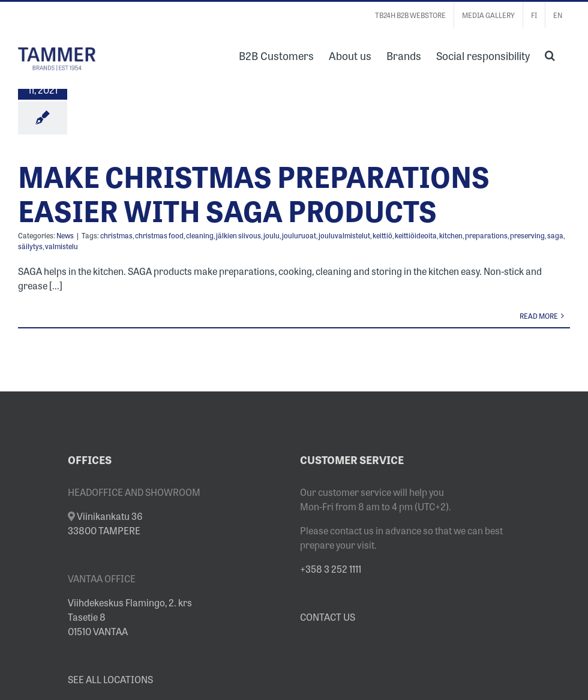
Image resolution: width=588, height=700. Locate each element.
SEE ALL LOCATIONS (110, 679)
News (65, 235)
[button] (550, 54)
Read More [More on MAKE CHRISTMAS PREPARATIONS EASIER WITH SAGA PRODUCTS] (539, 316)
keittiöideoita (416, 235)
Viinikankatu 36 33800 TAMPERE (105, 523)
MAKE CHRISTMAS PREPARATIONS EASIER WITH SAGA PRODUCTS (254, 192)
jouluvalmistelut (344, 235)
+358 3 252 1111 (331, 569)
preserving (527, 235)
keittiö (382, 235)
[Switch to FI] (534, 15)
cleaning (200, 235)
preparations (486, 235)
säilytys (30, 246)
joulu (271, 235)
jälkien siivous (238, 235)
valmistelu (61, 246)
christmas (116, 235)
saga (555, 235)
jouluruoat (299, 235)
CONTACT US (328, 617)
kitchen (451, 235)
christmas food (159, 235)
